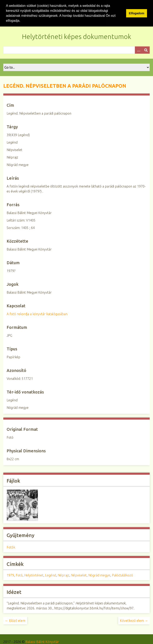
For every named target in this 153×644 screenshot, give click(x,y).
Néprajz (63, 575)
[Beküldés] (146, 50)
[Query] (76, 50)
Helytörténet (34, 575)
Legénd (51, 575)
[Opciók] (139, 50)
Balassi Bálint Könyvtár (42, 641)
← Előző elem (15, 620)
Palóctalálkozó (122, 575)
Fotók (11, 547)
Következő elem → (134, 620)
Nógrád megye (99, 575)
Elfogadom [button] (136, 13)
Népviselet (79, 575)
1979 (10, 575)
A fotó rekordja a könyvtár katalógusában (37, 314)
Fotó (19, 575)
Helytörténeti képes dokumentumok (76, 36)
